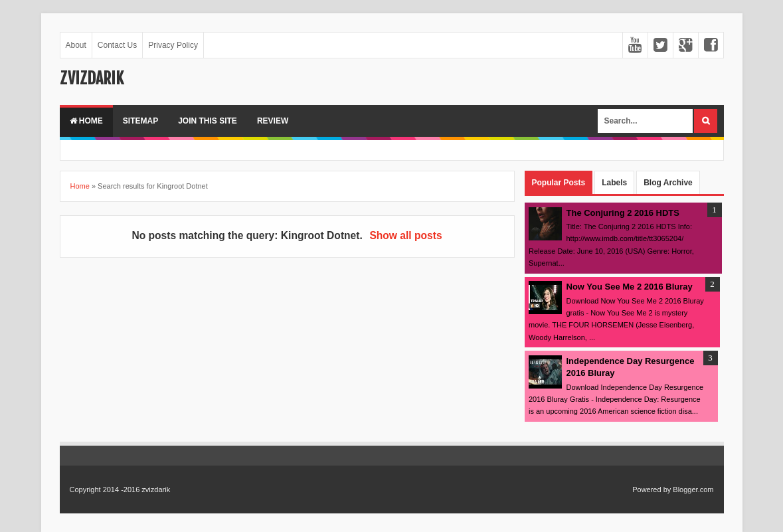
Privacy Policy (173, 45)
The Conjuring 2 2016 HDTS (623, 213)
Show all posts (405, 235)
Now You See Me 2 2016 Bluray (630, 287)
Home (86, 121)
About (76, 45)
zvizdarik (92, 78)
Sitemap (140, 121)
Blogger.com (693, 489)
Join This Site (208, 121)
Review (273, 121)
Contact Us (117, 45)
